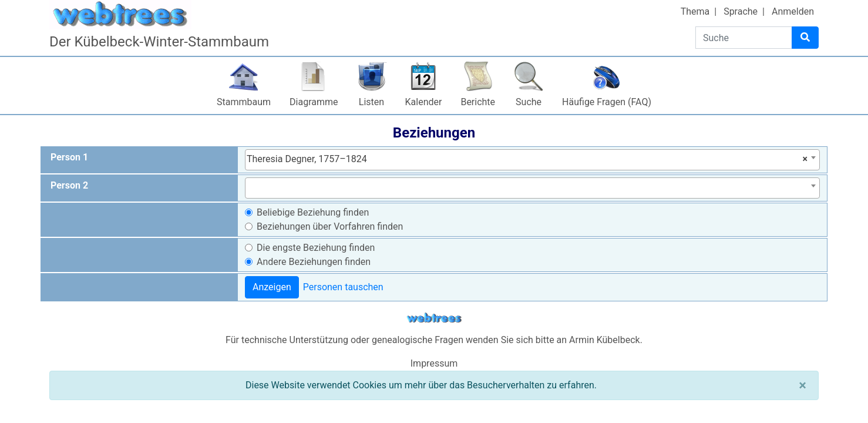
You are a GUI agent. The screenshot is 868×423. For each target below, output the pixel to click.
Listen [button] (371, 102)
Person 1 (69, 157)
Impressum (434, 363)
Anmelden (793, 11)
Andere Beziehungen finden (314, 262)
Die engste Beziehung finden (316, 248)
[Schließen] (803, 385)
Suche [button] (529, 102)
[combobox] (532, 160)
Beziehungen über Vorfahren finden (330, 226)
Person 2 (69, 185)
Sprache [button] (741, 11)
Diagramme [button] (314, 102)
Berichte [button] (478, 102)
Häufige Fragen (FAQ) (607, 102)
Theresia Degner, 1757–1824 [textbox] (527, 159)
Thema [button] (695, 11)
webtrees (434, 318)
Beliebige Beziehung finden (313, 212)
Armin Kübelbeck (605, 340)
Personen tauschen (343, 287)
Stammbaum (244, 102)
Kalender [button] (424, 102)
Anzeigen (272, 287)
